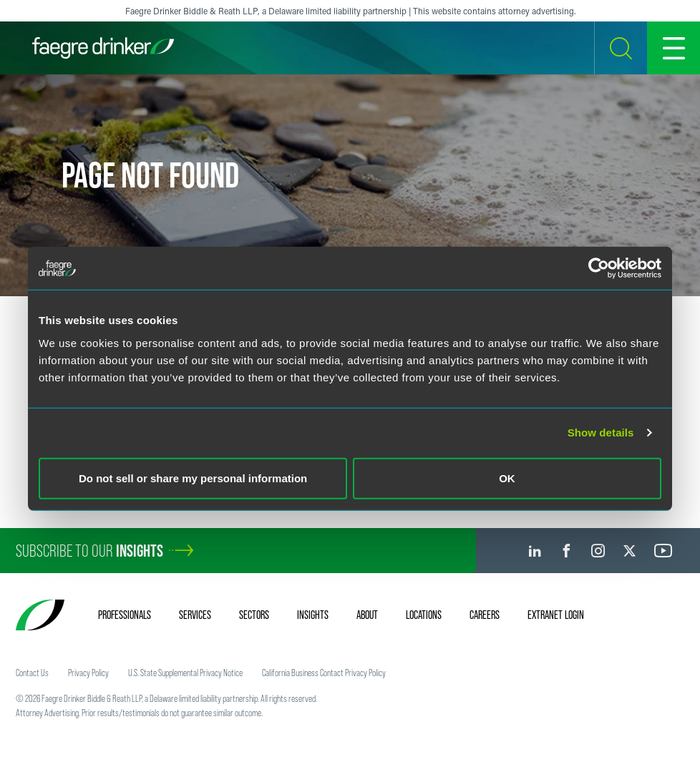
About (367, 615)
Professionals (125, 615)
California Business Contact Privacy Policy (324, 673)
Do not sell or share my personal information (193, 478)
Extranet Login (556, 615)
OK (507, 478)
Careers (485, 615)
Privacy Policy (88, 673)
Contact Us (32, 673)
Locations (424, 615)
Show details (601, 433)
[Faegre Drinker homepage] (103, 48)
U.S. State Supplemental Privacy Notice (185, 673)
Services (195, 615)
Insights (313, 615)
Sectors (254, 615)
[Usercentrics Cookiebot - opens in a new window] (599, 268)
